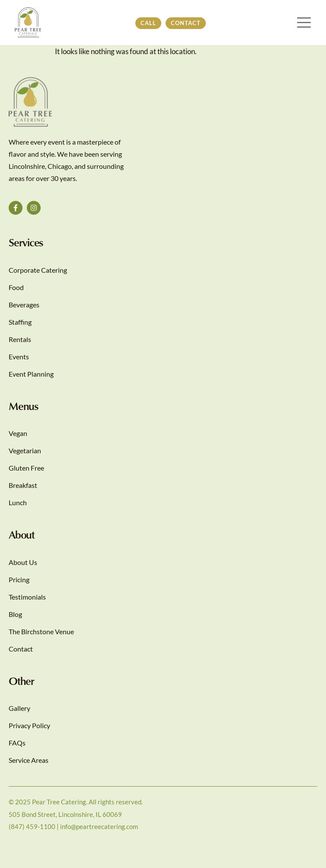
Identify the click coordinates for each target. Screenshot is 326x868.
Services (26, 242)
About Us (23, 562)
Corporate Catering (38, 270)
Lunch (18, 502)
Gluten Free (26, 468)
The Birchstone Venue (41, 631)
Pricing (19, 579)
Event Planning (31, 374)
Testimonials (27, 597)
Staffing (20, 322)
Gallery (19, 708)
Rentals (20, 339)
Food (16, 287)
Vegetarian (25, 450)
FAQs (17, 743)
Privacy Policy (29, 725)
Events (19, 357)
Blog (15, 614)
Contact (21, 649)
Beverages (24, 305)
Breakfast (23, 485)
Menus (23, 406)
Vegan (18, 433)
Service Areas (29, 760)
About (22, 534)
